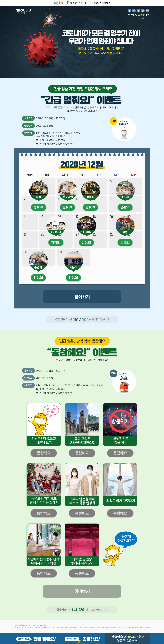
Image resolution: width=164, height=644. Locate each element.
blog (147, 11)
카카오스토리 (134, 11)
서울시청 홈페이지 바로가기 (72, 3)
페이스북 (130, 11)
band (143, 11)
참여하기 (82, 297)
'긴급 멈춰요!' (62, 319)
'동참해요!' (62, 610)
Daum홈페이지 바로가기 (58, 3)
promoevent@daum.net (142, 627)
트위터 (138, 11)
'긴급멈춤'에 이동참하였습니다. (127, 638)
